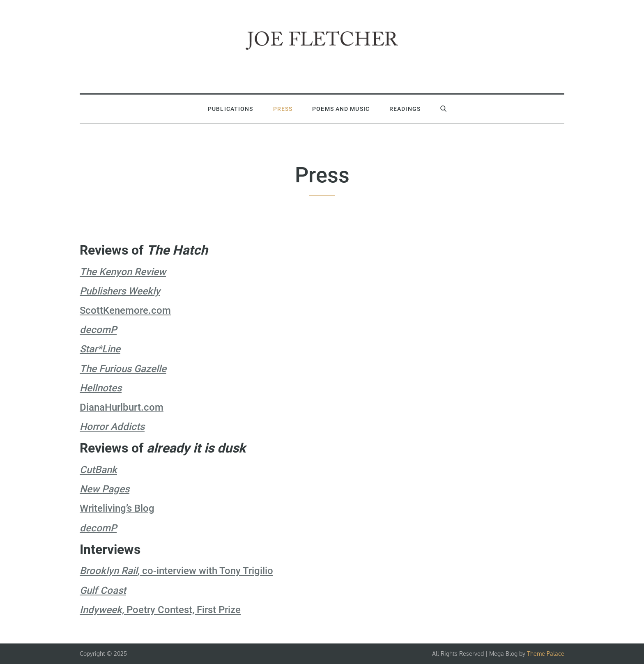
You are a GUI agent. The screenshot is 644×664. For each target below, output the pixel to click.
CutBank (98, 470)
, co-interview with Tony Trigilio (176, 571)
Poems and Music (341, 109)
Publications (230, 109)
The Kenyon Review (123, 272)
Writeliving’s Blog (117, 508)
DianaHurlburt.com (122, 407)
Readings (405, 109)
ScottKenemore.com (125, 310)
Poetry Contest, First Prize (160, 610)
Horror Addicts (112, 427)
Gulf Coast (103, 590)
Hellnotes (101, 388)
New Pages (105, 489)
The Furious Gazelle (123, 369)
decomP (98, 330)
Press (283, 109)
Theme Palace (546, 654)
